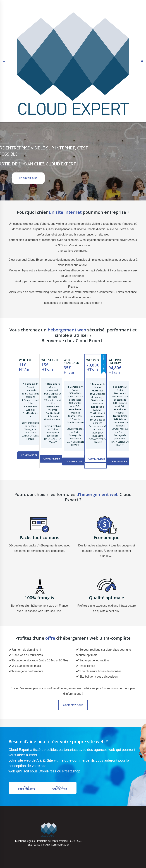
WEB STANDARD (71, 361)
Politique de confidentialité (52, 841)
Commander (29, 455)
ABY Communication (57, 845)
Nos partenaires (26, 788)
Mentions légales (25, 841)
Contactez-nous (73, 705)
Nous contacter (59, 788)
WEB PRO (93, 360)
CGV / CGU (76, 841)
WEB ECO (25, 360)
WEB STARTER (51, 360)
